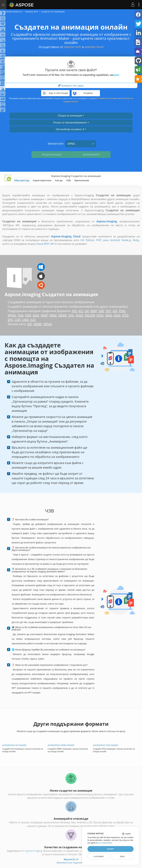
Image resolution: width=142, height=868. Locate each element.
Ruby (136, 240)
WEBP (62, 315)
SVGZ (79, 315)
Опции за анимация (71, 116)
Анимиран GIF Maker (14, 745)
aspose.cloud (94, 47)
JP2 (81, 311)
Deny (122, 856)
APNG (81, 144)
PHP (99, 240)
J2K (87, 311)
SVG (71, 315)
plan (117, 75)
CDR (18, 320)
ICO (33, 320)
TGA (21, 315)
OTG (125, 315)
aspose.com (73, 47)
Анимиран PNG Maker (106, 745)
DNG (109, 315)
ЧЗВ (68, 180)
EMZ (36, 315)
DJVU (100, 315)
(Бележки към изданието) (71, 862)
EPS (10, 320)
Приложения (82, 180)
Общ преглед (22, 180)
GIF (115, 311)
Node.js (126, 240)
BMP (94, 311)
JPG (74, 311)
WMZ (53, 315)
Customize (99, 856)
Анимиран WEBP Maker (61, 745)
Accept (110, 849)
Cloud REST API (45, 244)
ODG (117, 315)
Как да (59, 180)
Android (115, 240)
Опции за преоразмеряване (71, 122)
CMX (25, 320)
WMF (44, 315)
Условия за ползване (108, 98)
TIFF (108, 311)
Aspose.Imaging (33, 851)
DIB (101, 311)
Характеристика (42, 180)
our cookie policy (105, 843)
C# (82, 240)
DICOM (90, 315)
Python (90, 240)
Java (106, 240)
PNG (122, 311)
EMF (28, 315)
